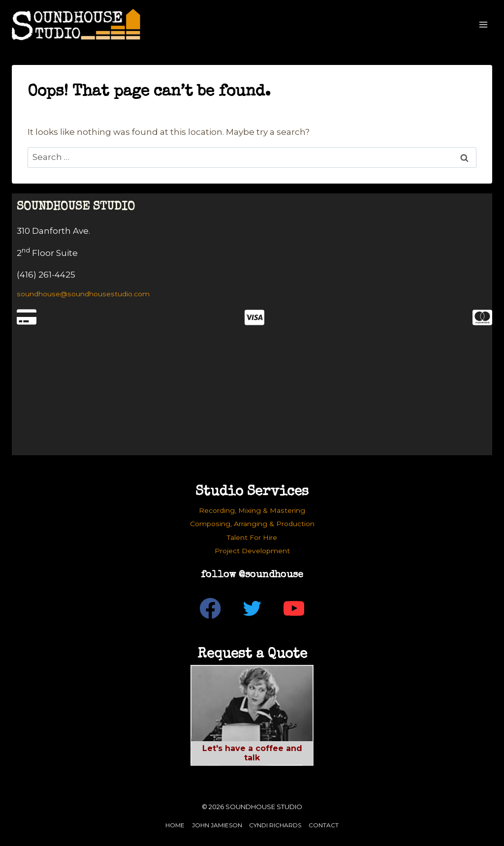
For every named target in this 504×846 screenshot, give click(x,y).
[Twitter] (252, 609)
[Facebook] (210, 609)
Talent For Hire (252, 537)
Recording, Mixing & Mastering (252, 510)
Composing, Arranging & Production (252, 524)
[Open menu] (483, 24)
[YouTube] (294, 609)
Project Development (252, 551)
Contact (324, 825)
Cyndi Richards (275, 825)
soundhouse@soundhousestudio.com (83, 294)
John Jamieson (217, 825)
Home (175, 825)
